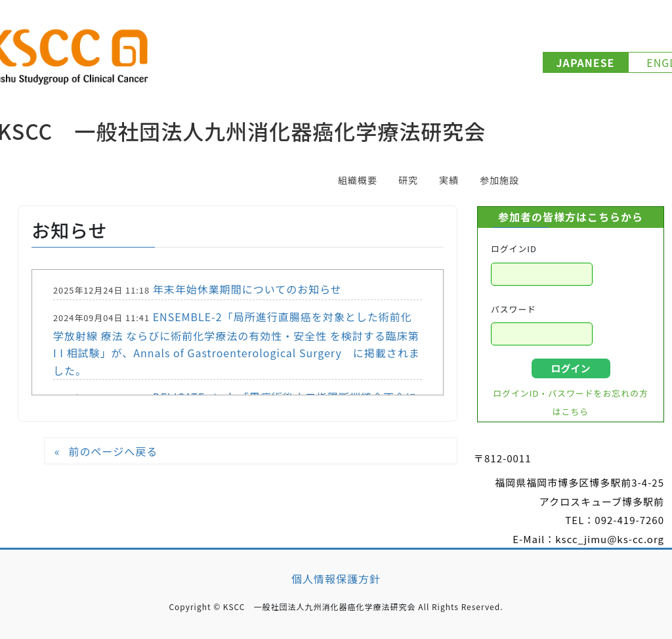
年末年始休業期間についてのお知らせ (247, 289)
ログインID (514, 249)
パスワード (514, 309)
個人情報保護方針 (336, 579)
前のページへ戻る (113, 451)
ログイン (570, 368)
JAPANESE (586, 62)
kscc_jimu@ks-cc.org (610, 539)
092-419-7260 (629, 520)
